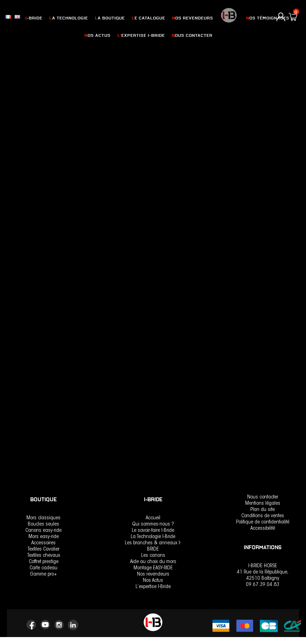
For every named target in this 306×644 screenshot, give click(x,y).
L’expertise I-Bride (142, 36)
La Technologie (73, 18)
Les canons (153, 556)
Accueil (153, 518)
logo (226, 19)
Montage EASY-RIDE (153, 568)
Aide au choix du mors (153, 562)
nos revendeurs (191, 18)
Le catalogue (149, 18)
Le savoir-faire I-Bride (153, 531)
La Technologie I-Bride (153, 537)
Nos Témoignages (264, 18)
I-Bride (39, 18)
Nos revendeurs (153, 574)
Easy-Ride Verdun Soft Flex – (146, 236)
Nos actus (100, 36)
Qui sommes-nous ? (153, 524)
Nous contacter (190, 36)
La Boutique (112, 18)
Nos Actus (153, 581)
